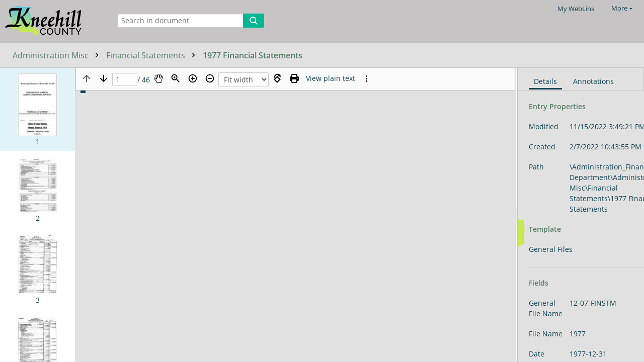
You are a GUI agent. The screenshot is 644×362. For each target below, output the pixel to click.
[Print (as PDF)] (294, 78)
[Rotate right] (277, 78)
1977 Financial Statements (253, 55)
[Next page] (104, 78)
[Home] (53, 21)
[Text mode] (331, 78)
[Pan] (158, 78)
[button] (37, 110)
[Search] (254, 21)
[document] (581, 215)
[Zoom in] (193, 78)
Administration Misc (58, 55)
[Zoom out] (210, 78)
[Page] (125, 80)
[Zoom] (176, 78)
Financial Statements (153, 55)
